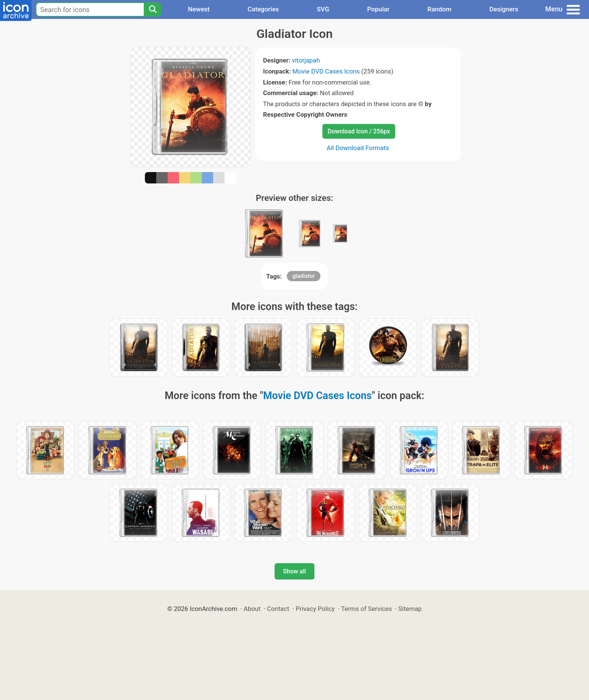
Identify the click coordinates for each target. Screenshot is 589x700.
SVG (323, 9)
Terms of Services (366, 609)
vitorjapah (306, 60)
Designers (504, 9)
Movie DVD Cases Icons (326, 71)
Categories (263, 9)
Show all (294, 571)
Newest (199, 9)
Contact (278, 609)
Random (439, 9)
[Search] (152, 9)
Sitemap (410, 609)
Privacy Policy (315, 609)
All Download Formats (358, 148)
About (252, 609)
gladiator (304, 276)
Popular (378, 9)
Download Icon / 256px (359, 131)
